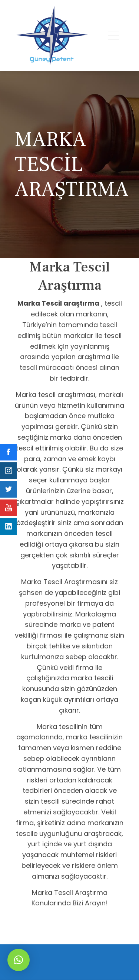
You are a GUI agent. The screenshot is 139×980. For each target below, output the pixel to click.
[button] (19, 960)
